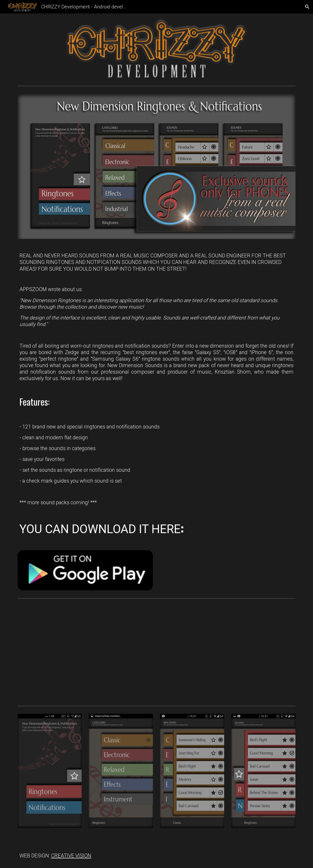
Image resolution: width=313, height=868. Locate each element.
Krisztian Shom (233, 372)
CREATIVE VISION (71, 856)
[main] (156, 394)
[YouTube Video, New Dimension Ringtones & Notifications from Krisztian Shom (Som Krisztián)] (85, 652)
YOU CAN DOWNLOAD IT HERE (100, 529)
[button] (307, 7)
